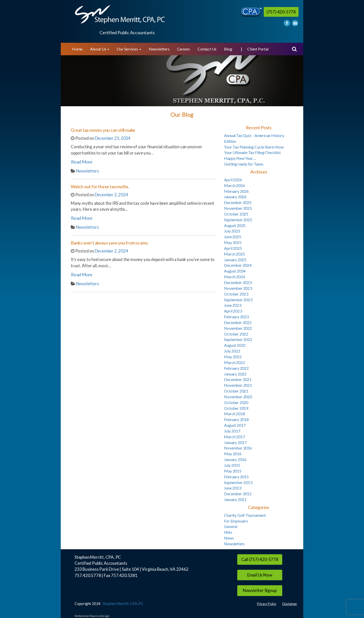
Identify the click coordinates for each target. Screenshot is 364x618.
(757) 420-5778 (281, 12)
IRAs (228, 532)
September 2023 (238, 300)
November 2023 (238, 288)
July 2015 (232, 465)
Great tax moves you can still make (103, 130)
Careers (184, 49)
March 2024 (234, 277)
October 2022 (236, 334)
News (229, 538)
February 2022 (236, 368)
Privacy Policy (267, 604)
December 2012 (238, 494)
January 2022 (235, 374)
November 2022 (238, 328)
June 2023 (232, 305)
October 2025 (236, 214)
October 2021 (236, 391)
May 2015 (233, 471)
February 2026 (236, 191)
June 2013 (232, 488)
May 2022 (233, 357)
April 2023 (233, 311)
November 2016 (238, 448)
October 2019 (236, 408)
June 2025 (232, 237)
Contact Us (207, 49)
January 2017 (235, 442)
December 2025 (238, 202)
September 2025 (238, 220)
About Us (100, 49)
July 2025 (232, 231)
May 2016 (233, 454)
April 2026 (233, 180)
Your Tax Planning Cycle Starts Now (254, 147)
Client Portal (258, 49)
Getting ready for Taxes (244, 164)
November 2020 (238, 397)
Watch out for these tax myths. (100, 186)
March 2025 (234, 254)
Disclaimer (290, 604)
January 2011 (235, 499)
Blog (228, 49)
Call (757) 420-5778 (260, 559)
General (231, 526)
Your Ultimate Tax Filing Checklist (252, 152)
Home (77, 49)
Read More (82, 162)
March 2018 (234, 414)
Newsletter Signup (260, 590)
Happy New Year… (240, 158)
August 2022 (235, 345)
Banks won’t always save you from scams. (110, 243)
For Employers (236, 521)
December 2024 (238, 265)
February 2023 (236, 317)
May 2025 (233, 242)
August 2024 (235, 271)
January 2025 (235, 260)
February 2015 (236, 477)
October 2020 (236, 402)
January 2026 (235, 197)
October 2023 (236, 294)
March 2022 (234, 362)
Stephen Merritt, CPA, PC (123, 603)
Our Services (129, 49)
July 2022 (232, 351)
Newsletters (159, 49)
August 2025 (235, 225)
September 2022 (238, 339)
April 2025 (233, 248)
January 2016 (235, 459)
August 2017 (235, 425)
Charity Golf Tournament (245, 515)
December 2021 (238, 379)
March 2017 (234, 437)
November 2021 (238, 385)
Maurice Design (99, 616)
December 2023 (238, 282)
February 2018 (236, 419)
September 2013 (238, 482)
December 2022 (238, 322)
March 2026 (234, 185)
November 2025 (238, 208)
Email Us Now (260, 575)
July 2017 (232, 431)
